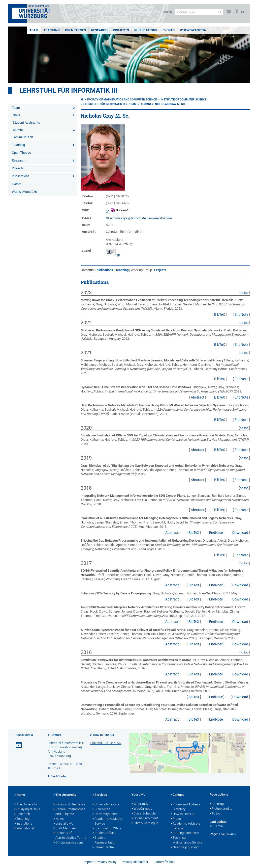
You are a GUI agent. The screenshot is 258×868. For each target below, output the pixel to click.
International (24, 829)
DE (243, 12)
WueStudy (140, 804)
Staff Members (65, 829)
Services (100, 795)
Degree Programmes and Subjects (69, 812)
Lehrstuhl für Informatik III (68, 90)
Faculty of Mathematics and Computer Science (122, 100)
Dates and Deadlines (69, 805)
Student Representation (104, 840)
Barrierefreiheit (164, 862)
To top (215, 814)
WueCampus (142, 809)
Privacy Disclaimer (135, 862)
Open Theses (75, 30)
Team (34, 30)
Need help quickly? (185, 848)
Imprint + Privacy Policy (100, 862)
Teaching (52, 30)
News (59, 819)
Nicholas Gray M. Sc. (170, 104)
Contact (56, 735)
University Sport (105, 814)
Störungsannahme (185, 833)
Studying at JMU (27, 809)
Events (169, 30)
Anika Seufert (24, 137)
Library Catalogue (145, 823)
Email (56, 768)
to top (244, 293)
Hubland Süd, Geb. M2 (106, 743)
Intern (168, 12)
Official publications (69, 843)
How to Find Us (103, 735)
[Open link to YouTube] (19, 745)
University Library (106, 805)
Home (20, 795)
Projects (121, 30)
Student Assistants (26, 123)
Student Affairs (104, 833)
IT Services (101, 809)
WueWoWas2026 (193, 30)
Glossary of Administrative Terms (70, 836)
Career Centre (103, 848)
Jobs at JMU (63, 824)
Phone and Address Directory (185, 807)
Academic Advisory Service (107, 821)
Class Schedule (144, 814)
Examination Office (107, 829)
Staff (17, 115)
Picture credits (221, 809)
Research (99, 30)
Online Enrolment (145, 819)
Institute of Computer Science (184, 100)
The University (26, 805)
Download (240, 533)
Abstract (198, 397)
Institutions (23, 824)
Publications (146, 30)
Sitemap (217, 804)
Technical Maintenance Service (187, 840)
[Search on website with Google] (199, 12)
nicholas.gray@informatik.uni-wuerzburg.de (141, 218)
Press (176, 819)
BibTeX (220, 314)
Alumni (18, 130)
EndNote (241, 314)
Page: (214, 834)
